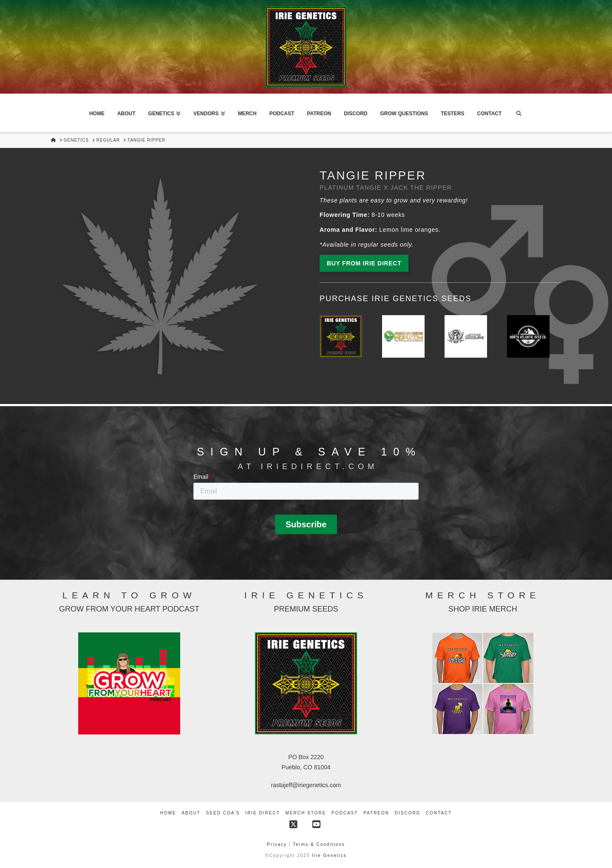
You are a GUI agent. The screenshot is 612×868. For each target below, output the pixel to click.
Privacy (278, 844)
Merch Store (306, 813)
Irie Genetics (329, 855)
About (191, 813)
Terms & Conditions (319, 844)
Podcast (345, 813)
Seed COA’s (223, 813)
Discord (408, 813)
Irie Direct (262, 813)
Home (168, 813)
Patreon (376, 813)
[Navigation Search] (518, 113)
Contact (439, 813)
